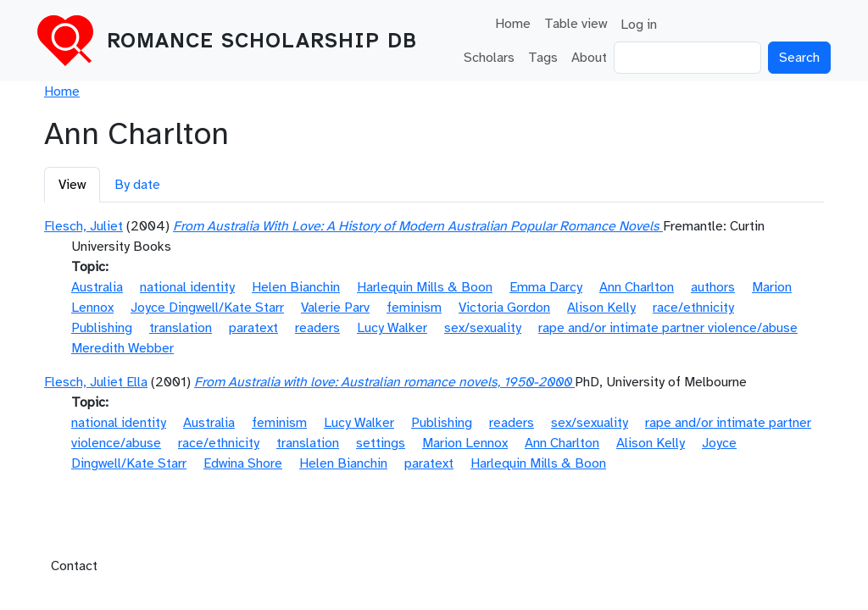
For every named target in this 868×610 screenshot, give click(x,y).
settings (381, 443)
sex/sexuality (483, 328)
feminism (414, 308)
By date (137, 185)
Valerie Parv (335, 308)
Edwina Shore (243, 463)
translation (181, 328)
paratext (253, 328)
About (589, 58)
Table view (576, 24)
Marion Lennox (465, 443)
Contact (74, 566)
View (72, 185)
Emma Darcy (546, 287)
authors (713, 287)
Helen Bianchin (296, 287)
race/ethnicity (693, 308)
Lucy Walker (392, 328)
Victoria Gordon (504, 308)
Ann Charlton (637, 287)
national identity (187, 287)
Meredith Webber (122, 348)
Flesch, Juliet (83, 226)
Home (513, 24)
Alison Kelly (601, 308)
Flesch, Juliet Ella (96, 382)
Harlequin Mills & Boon (425, 287)
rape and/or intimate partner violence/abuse (668, 328)
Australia (97, 287)
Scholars (489, 58)
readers (317, 328)
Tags (543, 58)
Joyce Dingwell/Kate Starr (207, 308)
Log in (639, 25)
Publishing (102, 328)
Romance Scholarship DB (262, 41)
